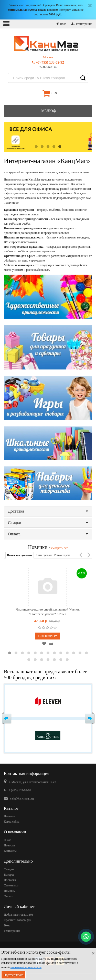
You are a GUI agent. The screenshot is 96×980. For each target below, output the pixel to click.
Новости (9, 845)
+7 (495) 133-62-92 (48, 62)
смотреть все (59, 548)
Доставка (48, 511)
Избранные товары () (18, 915)
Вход (61, 24)
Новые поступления (20, 555)
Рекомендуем (62, 555)
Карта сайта (12, 822)
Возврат (9, 875)
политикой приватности (26, 967)
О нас (8, 840)
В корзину (47, 636)
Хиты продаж (43, 555)
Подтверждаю (13, 975)
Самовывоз (11, 885)
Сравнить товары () (17, 920)
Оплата (48, 534)
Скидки (48, 523)
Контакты (10, 851)
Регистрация (82, 24)
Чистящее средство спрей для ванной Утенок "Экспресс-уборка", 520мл (48, 612)
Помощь (9, 891)
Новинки (10, 816)
